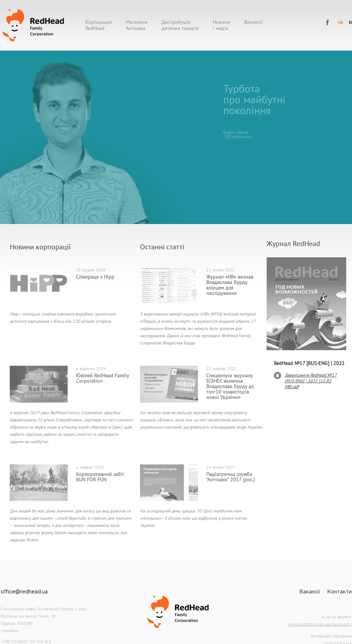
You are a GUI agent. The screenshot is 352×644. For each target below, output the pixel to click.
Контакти (339, 592)
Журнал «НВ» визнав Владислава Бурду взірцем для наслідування (230, 285)
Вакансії (253, 22)
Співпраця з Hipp (95, 277)
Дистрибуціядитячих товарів (180, 25)
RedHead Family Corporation (328, 23)
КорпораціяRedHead (99, 25)
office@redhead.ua (24, 592)
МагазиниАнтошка (137, 25)
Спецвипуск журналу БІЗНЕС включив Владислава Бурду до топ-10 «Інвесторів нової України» (230, 386)
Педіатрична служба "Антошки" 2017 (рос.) (230, 477)
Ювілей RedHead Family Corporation (102, 378)
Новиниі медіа (221, 25)
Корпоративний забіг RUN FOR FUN (100, 477)
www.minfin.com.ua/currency (320, 624)
